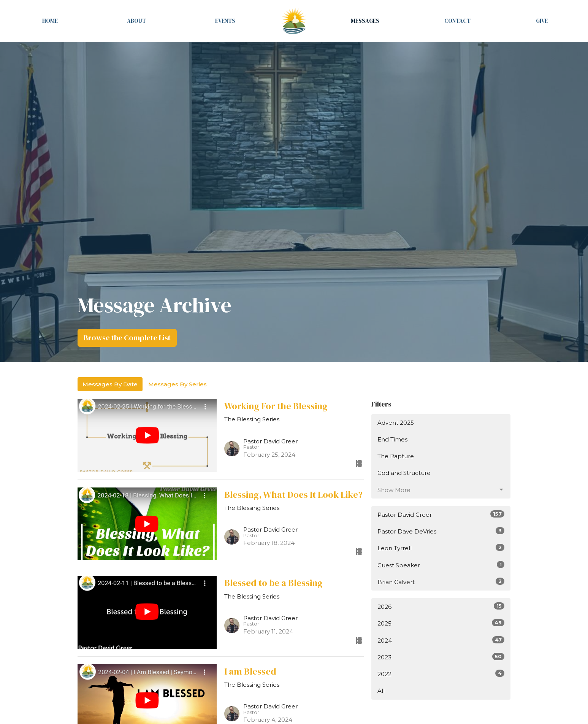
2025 (441, 623)
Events (225, 21)
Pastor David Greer (441, 514)
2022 (441, 674)
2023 (441, 657)
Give (542, 21)
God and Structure (404, 473)
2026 (441, 606)
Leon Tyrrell (441, 548)
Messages (365, 21)
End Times (392, 439)
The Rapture (396, 456)
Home (50, 21)
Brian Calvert (441, 582)
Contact (457, 21)
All (381, 691)
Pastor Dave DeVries (441, 531)
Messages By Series (178, 384)
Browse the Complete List (127, 338)
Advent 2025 (396, 423)
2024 (441, 640)
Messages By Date (110, 384)
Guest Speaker (441, 565)
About (136, 21)
